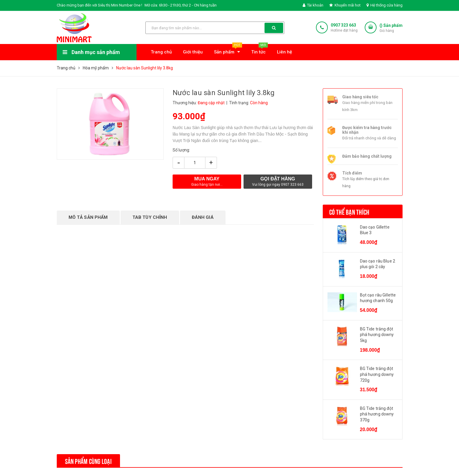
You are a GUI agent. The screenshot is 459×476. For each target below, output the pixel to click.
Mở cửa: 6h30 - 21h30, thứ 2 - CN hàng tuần (181, 5)
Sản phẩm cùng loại (88, 461)
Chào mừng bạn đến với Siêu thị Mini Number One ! (99, 5)
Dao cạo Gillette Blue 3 (375, 230)
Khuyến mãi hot (345, 5)
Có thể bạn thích (349, 211)
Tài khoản (313, 5)
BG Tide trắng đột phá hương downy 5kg (377, 335)
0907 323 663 (343, 25)
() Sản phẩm (391, 28)
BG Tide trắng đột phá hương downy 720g (377, 374)
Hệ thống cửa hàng (385, 5)
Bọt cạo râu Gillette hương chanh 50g (378, 298)
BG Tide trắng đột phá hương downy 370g (377, 414)
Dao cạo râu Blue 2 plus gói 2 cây (378, 264)
